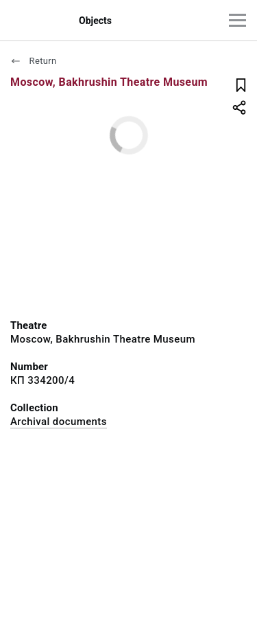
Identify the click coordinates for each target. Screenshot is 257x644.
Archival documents (59, 422)
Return (34, 61)
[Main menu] (237, 20)
